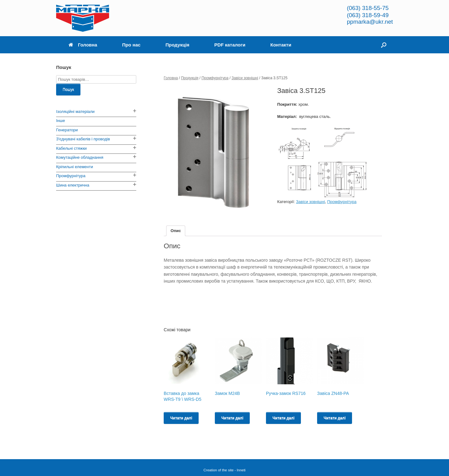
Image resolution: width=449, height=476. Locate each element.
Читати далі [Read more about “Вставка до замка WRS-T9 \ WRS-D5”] (181, 418)
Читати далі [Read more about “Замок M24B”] (232, 418)
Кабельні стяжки (71, 148)
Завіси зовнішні (245, 78)
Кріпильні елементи (75, 167)
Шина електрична (73, 185)
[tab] (176, 231)
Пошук (68, 90)
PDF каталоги (230, 45)
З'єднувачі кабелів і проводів (83, 139)
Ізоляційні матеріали (75, 112)
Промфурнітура (215, 78)
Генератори (67, 130)
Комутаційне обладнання (80, 157)
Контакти (281, 45)
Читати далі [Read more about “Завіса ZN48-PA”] (335, 418)
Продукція (178, 45)
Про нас (131, 45)
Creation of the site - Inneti (225, 470)
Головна (83, 45)
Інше (60, 121)
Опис (176, 231)
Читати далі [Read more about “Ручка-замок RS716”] (283, 418)
